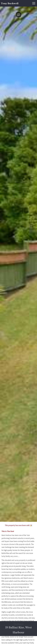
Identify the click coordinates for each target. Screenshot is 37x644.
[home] (9, 3)
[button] (34, 3)
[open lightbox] (18, 264)
